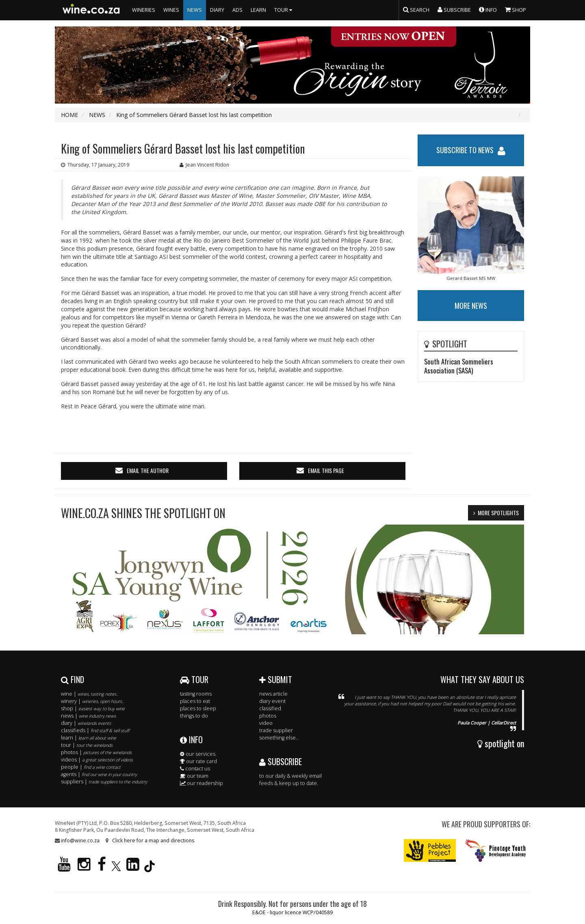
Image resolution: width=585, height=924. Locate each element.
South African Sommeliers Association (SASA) (459, 366)
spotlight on (501, 743)
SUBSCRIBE (281, 761)
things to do (194, 716)
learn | (89, 738)
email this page (326, 470)
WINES (171, 10)
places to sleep (198, 708)
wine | (90, 694)
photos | (96, 752)
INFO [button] (488, 9)
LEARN (258, 10)
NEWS (195, 10)
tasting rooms (196, 694)
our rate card (198, 761)
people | (91, 767)
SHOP (516, 9)
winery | (93, 701)
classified (270, 708)
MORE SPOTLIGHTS (498, 513)
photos (268, 716)
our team (194, 776)
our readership (201, 783)
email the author (148, 470)
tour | (87, 745)
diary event (272, 701)
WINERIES (144, 10)
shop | (93, 708)
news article (273, 694)
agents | (99, 774)
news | (88, 716)
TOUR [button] (284, 10)
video (266, 723)
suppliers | (104, 782)
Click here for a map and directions (153, 840)
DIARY (217, 10)
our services (198, 754)
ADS (237, 10)
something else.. (279, 738)
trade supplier (276, 730)
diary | (86, 723)
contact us (195, 769)
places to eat (195, 701)
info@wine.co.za (80, 840)
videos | (97, 760)
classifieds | (95, 730)
